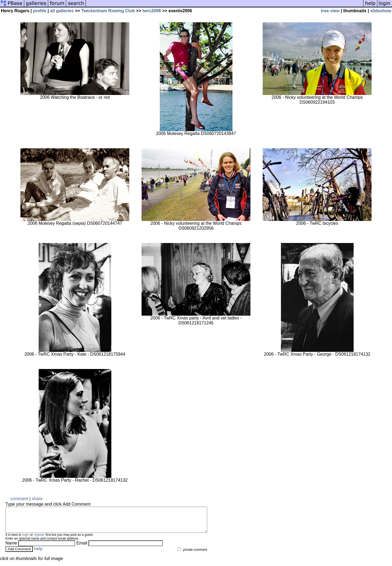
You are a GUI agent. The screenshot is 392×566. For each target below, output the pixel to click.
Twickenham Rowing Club (108, 11)
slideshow (381, 11)
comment (19, 499)
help (38, 554)
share (37, 499)
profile (40, 11)
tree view (330, 11)
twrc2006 (152, 11)
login (25, 540)
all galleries (62, 11)
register (39, 540)
